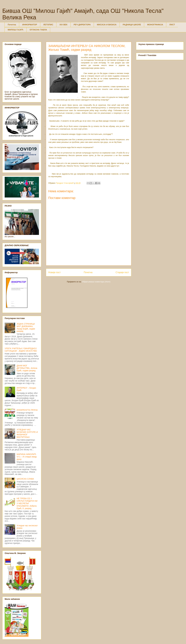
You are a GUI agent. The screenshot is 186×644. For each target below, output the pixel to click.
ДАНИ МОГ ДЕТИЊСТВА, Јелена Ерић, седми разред (27, 368)
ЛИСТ (172, 25)
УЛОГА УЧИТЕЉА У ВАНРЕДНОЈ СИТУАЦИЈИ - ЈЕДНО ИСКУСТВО (21, 350)
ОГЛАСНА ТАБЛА (38, 30)
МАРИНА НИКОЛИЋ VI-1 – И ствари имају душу (27, 457)
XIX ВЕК (63, 25)
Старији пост (122, 272)
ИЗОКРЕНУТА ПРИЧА (27, 410)
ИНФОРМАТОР (30, 25)
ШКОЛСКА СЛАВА (25, 479)
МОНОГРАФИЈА (155, 25)
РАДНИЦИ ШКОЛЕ (132, 25)
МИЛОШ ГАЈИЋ (16, 30)
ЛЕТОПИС (48, 25)
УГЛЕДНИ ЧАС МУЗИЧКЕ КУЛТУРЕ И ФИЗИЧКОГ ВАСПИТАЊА (27, 433)
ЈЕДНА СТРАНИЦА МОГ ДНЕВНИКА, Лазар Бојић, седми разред (26, 327)
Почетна (12, 25)
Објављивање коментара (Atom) (96, 282)
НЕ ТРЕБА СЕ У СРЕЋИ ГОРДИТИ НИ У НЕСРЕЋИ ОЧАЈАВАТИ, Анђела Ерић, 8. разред (27, 503)
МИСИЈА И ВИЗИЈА (107, 25)
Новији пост (54, 272)
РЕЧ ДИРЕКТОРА (82, 25)
